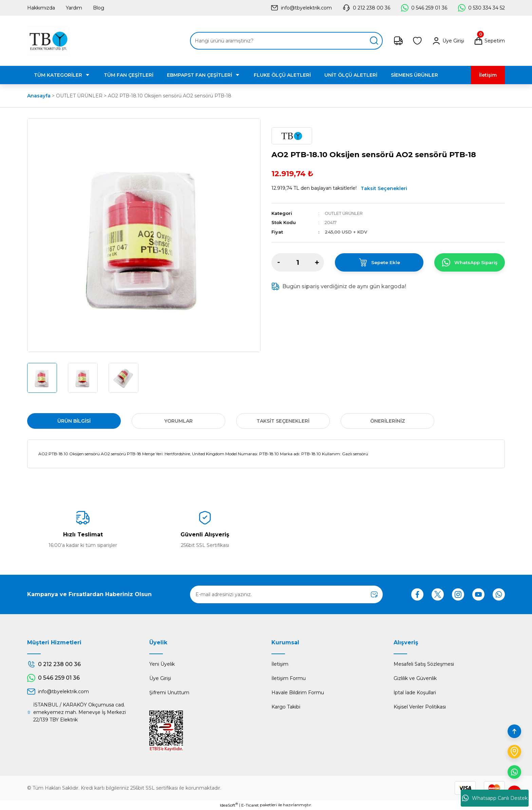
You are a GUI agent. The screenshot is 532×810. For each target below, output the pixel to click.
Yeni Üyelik (162, 664)
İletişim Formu (289, 678)
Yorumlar (178, 421)
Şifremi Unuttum (169, 693)
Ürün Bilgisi (74, 421)
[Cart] (489, 41)
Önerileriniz (388, 421)
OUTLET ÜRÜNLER (345, 213)
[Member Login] (448, 41)
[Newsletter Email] (286, 594)
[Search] (286, 41)
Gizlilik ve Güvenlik (415, 678)
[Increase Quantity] (317, 262)
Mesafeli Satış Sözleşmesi (424, 664)
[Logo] (48, 41)
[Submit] (374, 594)
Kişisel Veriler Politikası (420, 707)
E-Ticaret (250, 805)
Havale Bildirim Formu (298, 693)
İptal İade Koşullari (415, 693)
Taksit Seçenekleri (384, 188)
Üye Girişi (160, 678)
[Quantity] (298, 262)
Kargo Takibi (286, 707)
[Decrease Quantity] (279, 262)
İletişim (280, 664)
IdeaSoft (229, 805)
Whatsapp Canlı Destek (495, 798)
